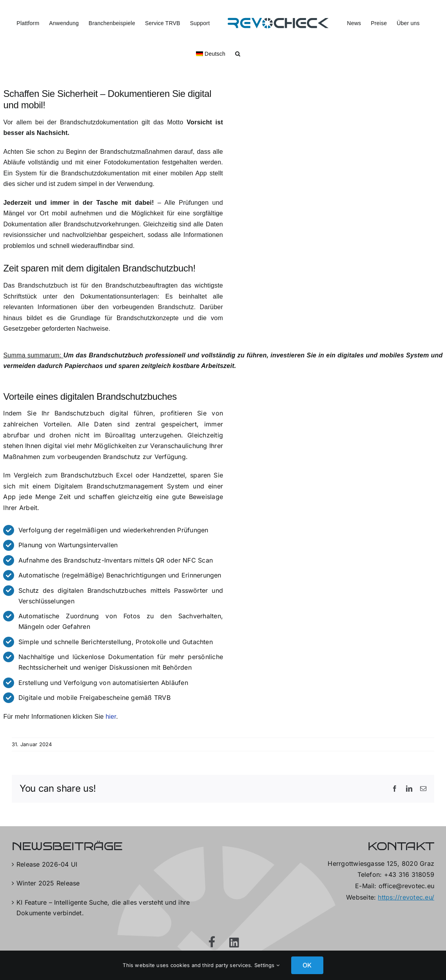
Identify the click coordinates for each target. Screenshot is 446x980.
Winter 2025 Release (48, 883)
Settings (267, 965)
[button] (238, 53)
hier (111, 717)
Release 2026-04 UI (47, 864)
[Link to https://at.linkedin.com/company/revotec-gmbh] (234, 943)
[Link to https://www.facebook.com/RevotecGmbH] (212, 942)
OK (307, 965)
